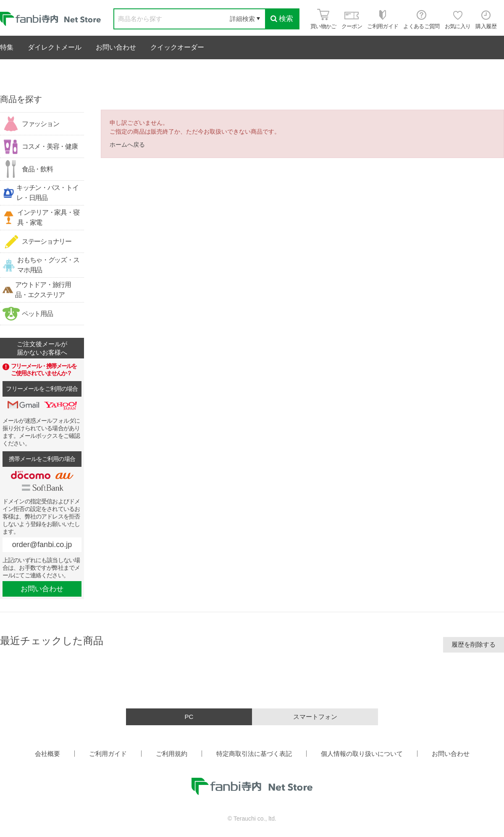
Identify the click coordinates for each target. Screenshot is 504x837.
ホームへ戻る (127, 145)
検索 (282, 19)
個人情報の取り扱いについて (362, 754)
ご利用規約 (172, 754)
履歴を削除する (474, 644)
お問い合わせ (116, 47)
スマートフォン (315, 717)
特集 (7, 47)
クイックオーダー (177, 47)
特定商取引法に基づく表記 (254, 754)
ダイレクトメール (55, 47)
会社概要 (47, 754)
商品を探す (21, 99)
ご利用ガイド (108, 754)
